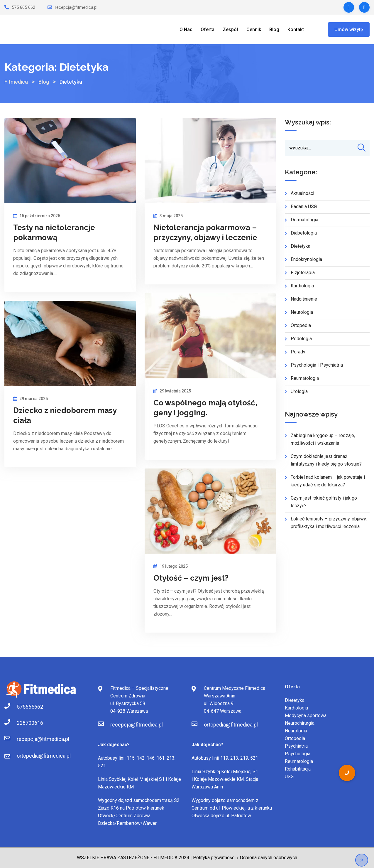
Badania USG (304, 207)
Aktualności (302, 194)
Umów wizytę (349, 30)
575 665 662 (23, 7)
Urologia (299, 392)
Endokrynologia (306, 260)
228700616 (23, 723)
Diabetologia (304, 233)
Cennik (254, 30)
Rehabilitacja (298, 769)
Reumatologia (305, 379)
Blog (274, 30)
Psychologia (298, 754)
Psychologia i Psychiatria (317, 365)
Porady (298, 352)
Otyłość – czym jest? (191, 578)
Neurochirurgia (300, 723)
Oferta (208, 30)
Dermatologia (304, 220)
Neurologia (302, 312)
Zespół (230, 30)
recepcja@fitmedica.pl (76, 7)
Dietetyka (301, 246)
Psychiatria (296, 746)
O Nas (186, 30)
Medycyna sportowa (306, 716)
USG (289, 777)
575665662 (23, 707)
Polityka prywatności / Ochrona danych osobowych (245, 858)
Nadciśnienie (304, 299)
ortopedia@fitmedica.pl (44, 756)
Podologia (301, 339)
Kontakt (296, 30)
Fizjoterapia (303, 273)
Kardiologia (302, 286)
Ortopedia (301, 326)
